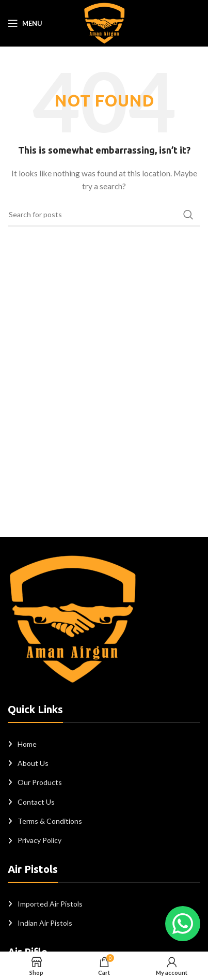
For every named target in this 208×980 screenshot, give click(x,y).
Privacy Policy (39, 840)
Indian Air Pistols (45, 923)
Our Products (40, 782)
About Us (33, 763)
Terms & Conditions (50, 821)
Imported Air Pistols (50, 904)
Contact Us (36, 802)
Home (27, 744)
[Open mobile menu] (25, 23)
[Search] (104, 215)
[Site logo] (104, 22)
